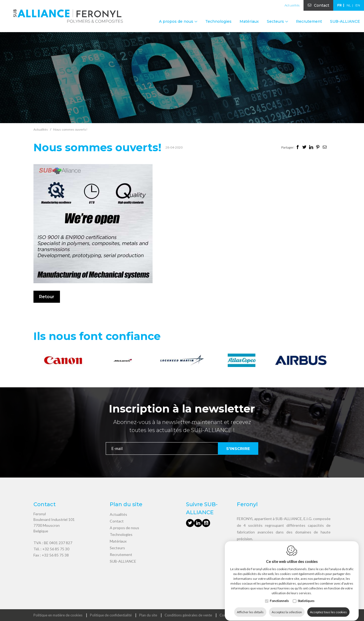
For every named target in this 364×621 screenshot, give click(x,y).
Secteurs (117, 548)
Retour (47, 297)
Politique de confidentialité (111, 615)
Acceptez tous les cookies (328, 607)
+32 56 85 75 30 (56, 549)
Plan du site (148, 615)
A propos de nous (124, 528)
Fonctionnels (279, 596)
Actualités (292, 5)
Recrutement (309, 21)
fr (340, 5)
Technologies (218, 21)
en (358, 5)
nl (349, 5)
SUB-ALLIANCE (345, 21)
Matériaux (249, 21)
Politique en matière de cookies (58, 615)
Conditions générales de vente (188, 615)
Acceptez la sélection (287, 607)
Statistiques (306, 596)
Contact (322, 5)
